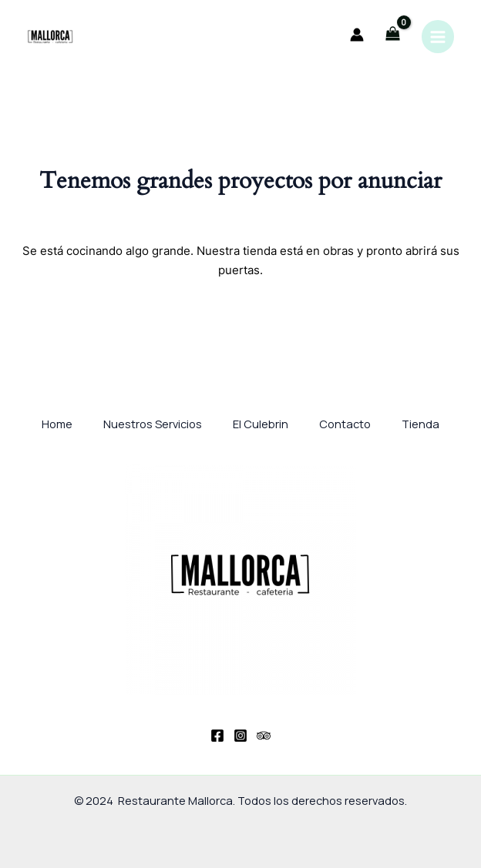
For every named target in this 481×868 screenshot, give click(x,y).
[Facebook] (217, 736)
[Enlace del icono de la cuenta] (357, 35)
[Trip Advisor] (264, 736)
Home (57, 424)
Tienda (420, 424)
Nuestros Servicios (153, 424)
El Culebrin (261, 424)
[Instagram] (240, 736)
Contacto (345, 424)
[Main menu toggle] (438, 36)
